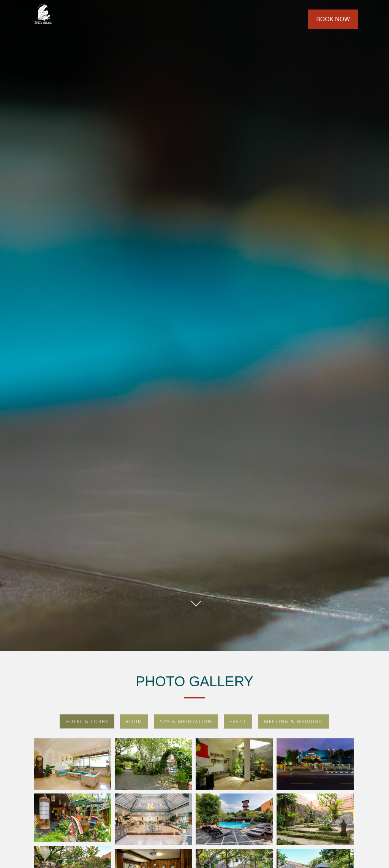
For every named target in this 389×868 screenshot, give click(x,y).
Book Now (333, 19)
